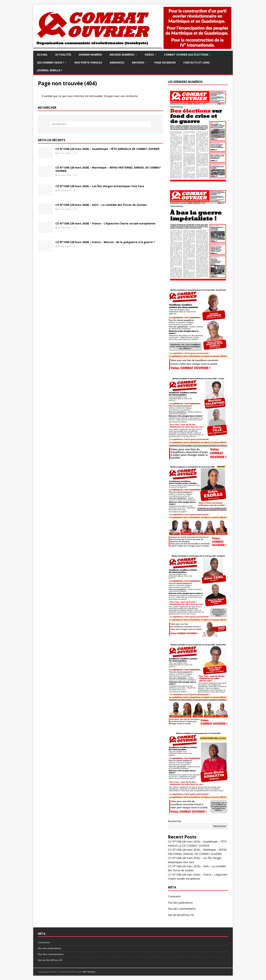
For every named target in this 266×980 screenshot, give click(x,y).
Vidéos (149, 55)
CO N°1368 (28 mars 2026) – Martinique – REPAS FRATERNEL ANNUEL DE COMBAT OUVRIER (108, 169)
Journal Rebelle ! (50, 70)
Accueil (42, 55)
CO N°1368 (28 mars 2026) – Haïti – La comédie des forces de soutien (101, 205)
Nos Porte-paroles (88, 62)
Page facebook (165, 62)
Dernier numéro (90, 55)
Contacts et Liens (196, 62)
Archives (138, 62)
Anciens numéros (122, 55)
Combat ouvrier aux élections (186, 55)
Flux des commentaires (182, 909)
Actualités (63, 55)
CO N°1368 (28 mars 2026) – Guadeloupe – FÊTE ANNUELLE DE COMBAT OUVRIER (107, 149)
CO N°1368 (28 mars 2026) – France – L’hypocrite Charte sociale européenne (105, 223)
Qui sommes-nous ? (51, 62)
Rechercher (175, 821)
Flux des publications (180, 903)
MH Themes (89, 972)
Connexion (174, 896)
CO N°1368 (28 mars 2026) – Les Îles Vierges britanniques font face (100, 186)
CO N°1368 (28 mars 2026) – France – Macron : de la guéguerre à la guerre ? (105, 242)
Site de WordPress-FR (181, 915)
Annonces (117, 62)
